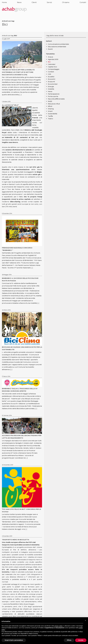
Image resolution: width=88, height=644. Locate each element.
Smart (50, 111)
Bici (49, 62)
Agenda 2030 (53, 59)
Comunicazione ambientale (58, 44)
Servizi (49, 2)
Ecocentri (52, 79)
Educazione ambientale (57, 47)
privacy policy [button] (59, 626)
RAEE (50, 101)
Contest (51, 72)
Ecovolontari (53, 84)
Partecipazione (54, 94)
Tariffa (50, 116)
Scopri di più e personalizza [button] (14, 640)
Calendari (52, 64)
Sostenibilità (52, 114)
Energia (51, 87)
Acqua (50, 57)
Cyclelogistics (7, 547)
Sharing (51, 109)
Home (4, 2)
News (19, 2)
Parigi (40, 197)
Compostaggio (54, 69)
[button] (85, 620)
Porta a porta (53, 96)
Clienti (34, 2)
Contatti (83, 2)
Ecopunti (51, 82)
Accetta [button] (81, 640)
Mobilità (51, 89)
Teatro (50, 119)
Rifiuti (50, 106)
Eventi (50, 49)
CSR (49, 74)
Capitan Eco (52, 67)
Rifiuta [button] (69, 640)
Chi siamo (66, 2)
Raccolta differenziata (56, 99)
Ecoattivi (51, 77)
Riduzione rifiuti (54, 104)
